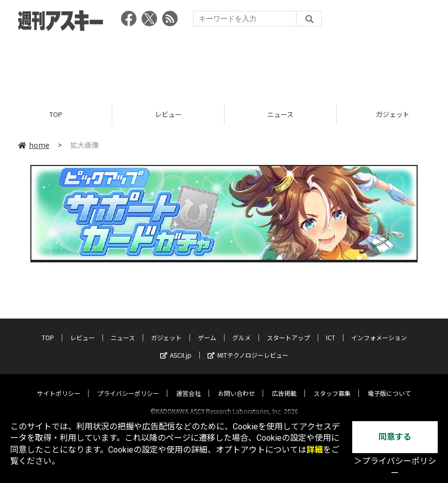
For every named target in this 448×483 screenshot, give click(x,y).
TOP (56, 115)
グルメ (242, 328)
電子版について (389, 384)
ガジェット (166, 328)
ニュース (280, 115)
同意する (395, 437)
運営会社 (188, 384)
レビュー (168, 115)
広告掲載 (284, 384)
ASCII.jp (176, 346)
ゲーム (207, 328)
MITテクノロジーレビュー (248, 346)
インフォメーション (379, 328)
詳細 (315, 450)
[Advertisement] (224, 64)
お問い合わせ (236, 384)
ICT (331, 328)
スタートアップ (288, 328)
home (34, 145)
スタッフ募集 (332, 384)
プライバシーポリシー (128, 384)
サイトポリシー (59, 384)
